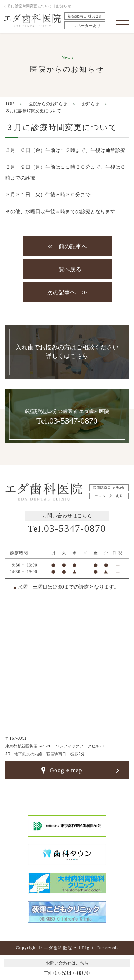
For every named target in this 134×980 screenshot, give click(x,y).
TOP (10, 104)
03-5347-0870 (67, 529)
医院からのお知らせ (48, 104)
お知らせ (90, 104)
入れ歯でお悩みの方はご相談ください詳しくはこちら (67, 352)
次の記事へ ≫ (67, 292)
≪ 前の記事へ (67, 246)
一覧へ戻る (67, 269)
